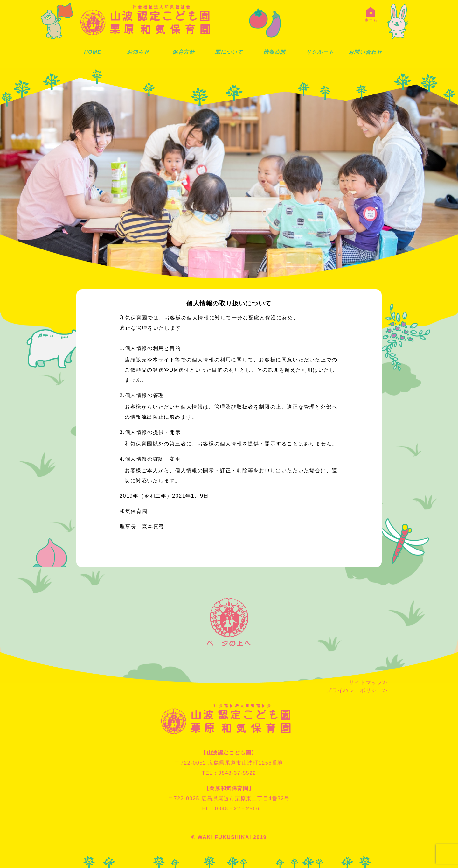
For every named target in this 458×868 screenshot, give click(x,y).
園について (229, 52)
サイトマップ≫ (368, 682)
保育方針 (184, 52)
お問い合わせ (365, 52)
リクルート (320, 52)
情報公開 (274, 52)
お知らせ (138, 52)
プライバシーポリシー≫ (357, 690)
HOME (93, 52)
